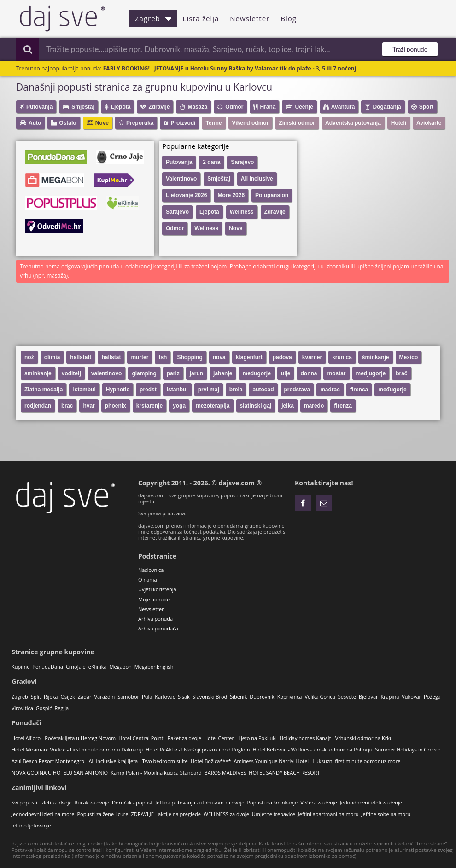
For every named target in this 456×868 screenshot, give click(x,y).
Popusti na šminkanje (272, 802)
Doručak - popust (132, 802)
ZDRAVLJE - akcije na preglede (166, 814)
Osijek (67, 696)
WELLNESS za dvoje (226, 814)
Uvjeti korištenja (157, 589)
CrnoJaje (76, 667)
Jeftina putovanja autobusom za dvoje (200, 802)
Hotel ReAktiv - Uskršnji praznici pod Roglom (198, 749)
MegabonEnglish (154, 667)
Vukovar (411, 696)
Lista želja (201, 18)
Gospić (44, 708)
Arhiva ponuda (155, 619)
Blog (289, 18)
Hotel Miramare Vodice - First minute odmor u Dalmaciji (77, 749)
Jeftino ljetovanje (31, 825)
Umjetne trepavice (274, 814)
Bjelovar (368, 696)
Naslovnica (151, 570)
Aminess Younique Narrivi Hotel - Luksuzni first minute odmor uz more (317, 761)
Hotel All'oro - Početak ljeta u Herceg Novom (64, 738)
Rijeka (51, 696)
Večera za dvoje (319, 802)
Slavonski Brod (210, 696)
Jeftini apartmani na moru (328, 814)
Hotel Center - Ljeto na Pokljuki (240, 738)
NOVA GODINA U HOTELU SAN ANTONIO (60, 772)
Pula (147, 696)
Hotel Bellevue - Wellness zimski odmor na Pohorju (313, 749)
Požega (432, 696)
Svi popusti (24, 802)
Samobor (128, 696)
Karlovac (165, 696)
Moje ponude (154, 599)
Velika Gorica (320, 696)
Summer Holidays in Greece (408, 749)
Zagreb (153, 18)
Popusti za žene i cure (102, 814)
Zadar (85, 696)
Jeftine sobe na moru (386, 814)
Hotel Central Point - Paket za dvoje (160, 738)
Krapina (390, 696)
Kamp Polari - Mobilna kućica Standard (156, 772)
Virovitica (22, 708)
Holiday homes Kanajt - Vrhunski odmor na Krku (336, 738)
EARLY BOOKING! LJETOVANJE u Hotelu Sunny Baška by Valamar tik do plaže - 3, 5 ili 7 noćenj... (232, 68)
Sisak (184, 696)
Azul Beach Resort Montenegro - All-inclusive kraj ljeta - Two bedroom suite (100, 761)
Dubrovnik (262, 696)
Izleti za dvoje (56, 802)
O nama (148, 580)
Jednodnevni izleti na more (43, 814)
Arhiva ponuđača (158, 628)
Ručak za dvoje (92, 802)
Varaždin (105, 696)
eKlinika (98, 667)
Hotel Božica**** (211, 761)
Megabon (121, 667)
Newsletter (250, 18)
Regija (61, 708)
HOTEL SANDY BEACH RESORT (284, 772)
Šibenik (238, 696)
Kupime (20, 667)
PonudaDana (48, 667)
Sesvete (347, 696)
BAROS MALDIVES (225, 772)
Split (36, 696)
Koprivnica (290, 696)
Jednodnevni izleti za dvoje (371, 802)
